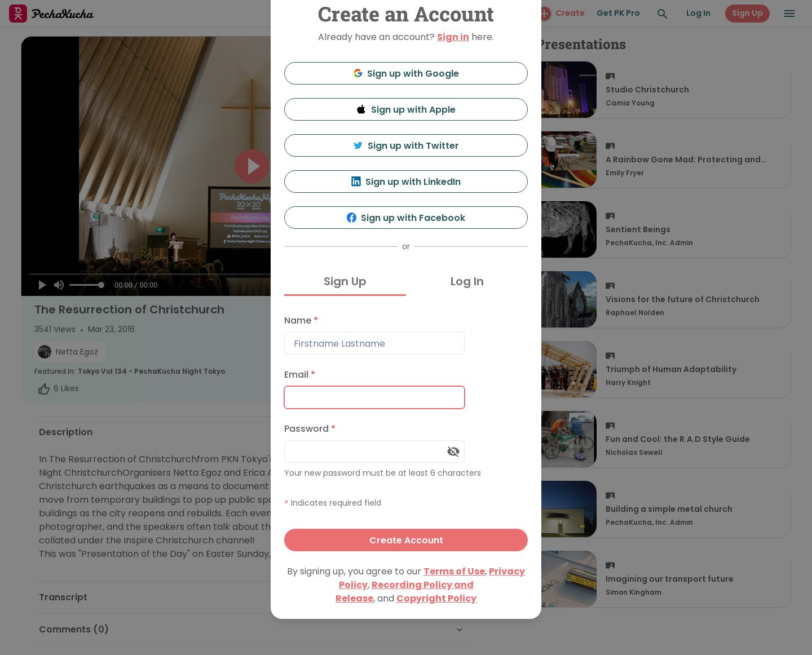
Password (310, 429)
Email (300, 375)
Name (301, 320)
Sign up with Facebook (406, 218)
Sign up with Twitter (406, 146)
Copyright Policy (436, 598)
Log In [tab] (467, 281)
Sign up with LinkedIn (406, 182)
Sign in (453, 37)
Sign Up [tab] (345, 281)
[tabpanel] (406, 430)
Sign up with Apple (406, 110)
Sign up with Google (406, 74)
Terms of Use (454, 571)
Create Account (406, 540)
